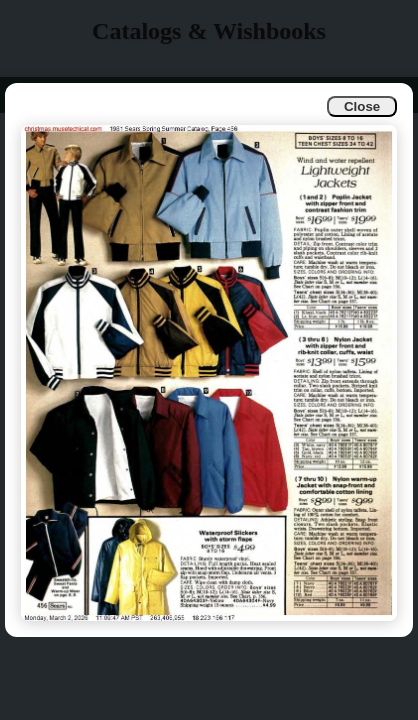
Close (362, 106)
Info (31, 94)
